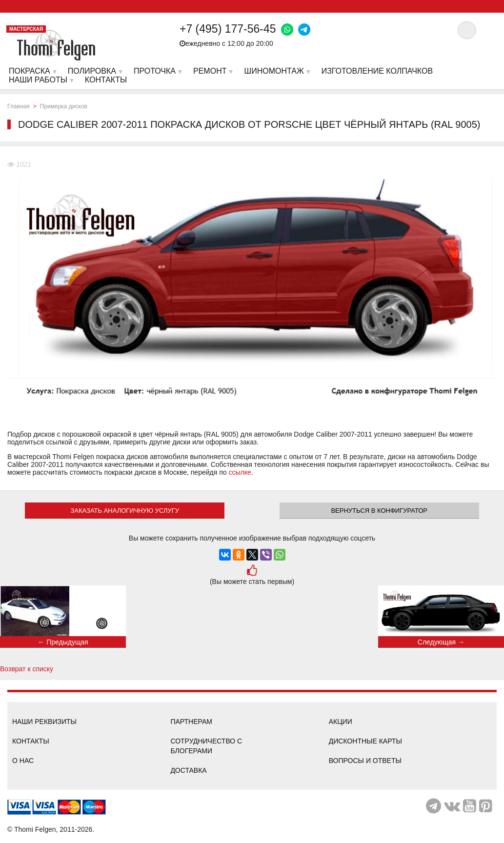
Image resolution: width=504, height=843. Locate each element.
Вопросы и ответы (365, 761)
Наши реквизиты (44, 722)
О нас (23, 761)
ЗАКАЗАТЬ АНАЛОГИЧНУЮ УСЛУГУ (125, 511)
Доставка (188, 770)
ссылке (240, 472)
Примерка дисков (64, 106)
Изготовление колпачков (377, 71)
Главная (19, 106)
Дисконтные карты (365, 741)
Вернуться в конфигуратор (379, 511)
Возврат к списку (27, 669)
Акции (341, 722)
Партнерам (191, 722)
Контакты (31, 741)
